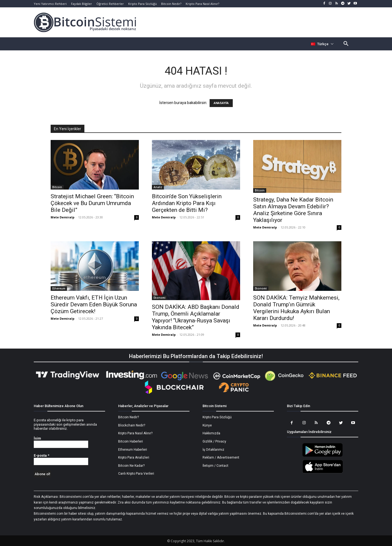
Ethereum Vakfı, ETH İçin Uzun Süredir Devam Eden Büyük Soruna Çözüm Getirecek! (94, 304)
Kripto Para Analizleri (134, 457)
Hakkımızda (211, 433)
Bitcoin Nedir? (128, 417)
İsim (37, 438)
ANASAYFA (221, 103)
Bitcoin (57, 187)
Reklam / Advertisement (221, 457)
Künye (207, 425)
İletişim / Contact (215, 466)
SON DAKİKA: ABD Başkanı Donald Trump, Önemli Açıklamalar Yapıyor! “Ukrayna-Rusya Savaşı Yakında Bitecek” (196, 317)
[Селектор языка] (322, 44)
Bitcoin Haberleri (131, 441)
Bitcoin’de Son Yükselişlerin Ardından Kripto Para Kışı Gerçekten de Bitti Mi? (187, 203)
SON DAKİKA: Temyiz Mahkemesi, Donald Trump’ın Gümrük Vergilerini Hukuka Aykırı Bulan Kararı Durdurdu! (296, 308)
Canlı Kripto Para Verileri (136, 474)
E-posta (42, 455)
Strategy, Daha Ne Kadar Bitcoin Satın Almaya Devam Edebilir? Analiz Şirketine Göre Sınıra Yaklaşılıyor (293, 210)
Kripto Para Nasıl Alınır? (135, 433)
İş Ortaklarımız (213, 450)
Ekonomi (160, 298)
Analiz (158, 187)
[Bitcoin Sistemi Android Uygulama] (323, 456)
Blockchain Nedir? (132, 425)
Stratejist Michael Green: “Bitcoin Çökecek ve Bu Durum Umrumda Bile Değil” (92, 203)
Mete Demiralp (62, 217)
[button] (346, 44)
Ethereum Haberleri (133, 450)
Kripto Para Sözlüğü (217, 417)
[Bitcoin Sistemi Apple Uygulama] (323, 472)
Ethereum (59, 288)
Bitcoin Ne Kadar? (131, 466)
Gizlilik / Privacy (214, 441)
